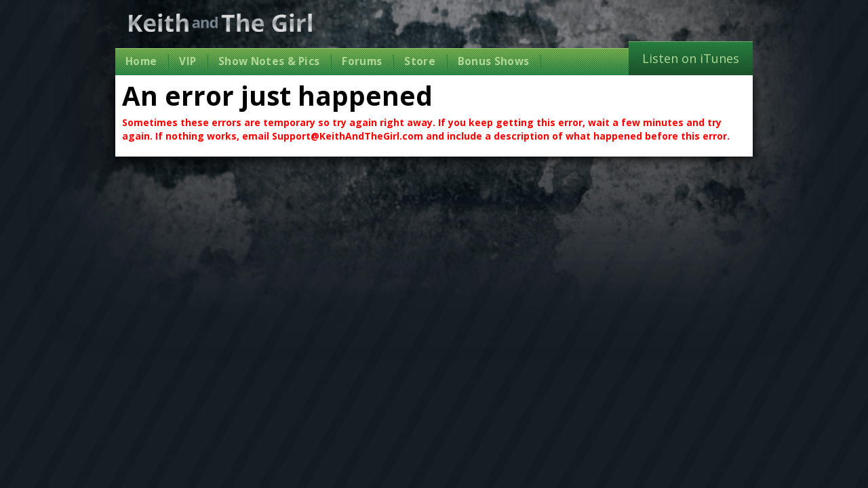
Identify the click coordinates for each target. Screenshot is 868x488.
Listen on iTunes (691, 58)
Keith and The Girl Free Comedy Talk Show (220, 23)
